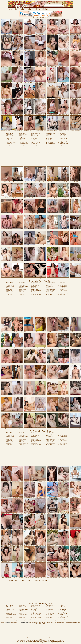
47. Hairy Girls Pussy (62, 141)
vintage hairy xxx (15, 622)
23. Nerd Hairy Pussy (35, 136)
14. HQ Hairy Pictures (23, 137)
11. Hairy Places (22, 133)
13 (44, 9)
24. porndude (33, 137)
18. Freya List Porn (23, 142)
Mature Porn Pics (61, 620)
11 (40, 9)
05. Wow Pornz (9, 138)
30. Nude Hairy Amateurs (36, 145)
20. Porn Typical (22, 145)
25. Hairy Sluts (34, 138)
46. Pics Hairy (61, 140)
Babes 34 (3, 622)
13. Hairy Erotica (22, 136)
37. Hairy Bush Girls (50, 141)
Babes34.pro (62, 622)
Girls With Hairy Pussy (50, 620)
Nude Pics (56, 622)
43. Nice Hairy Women (63, 136)
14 (47, 9)
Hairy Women (18, 620)
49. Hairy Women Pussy (63, 144)
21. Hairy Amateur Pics (35, 133)
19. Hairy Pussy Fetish (23, 144)
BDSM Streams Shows (71, 622)
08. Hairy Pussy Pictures (11, 142)
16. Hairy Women (22, 140)
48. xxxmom (61, 142)
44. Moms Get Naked (62, 137)
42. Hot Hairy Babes (62, 135)
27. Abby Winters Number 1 (36, 141)
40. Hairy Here (49, 145)
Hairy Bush (25, 620)
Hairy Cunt (41, 620)
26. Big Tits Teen (34, 140)
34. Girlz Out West (49, 137)
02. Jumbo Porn (9, 135)
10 (38, 9)
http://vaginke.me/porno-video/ (46, 622)
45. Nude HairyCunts (62, 138)
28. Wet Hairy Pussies (35, 142)
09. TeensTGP (9, 144)
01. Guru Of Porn (9, 133)
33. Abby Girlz (49, 136)
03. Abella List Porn (10, 136)
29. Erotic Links (34, 144)
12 (42, 9)
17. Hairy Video (22, 141)
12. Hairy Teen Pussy (23, 135)
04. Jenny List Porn (10, 137)
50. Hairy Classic (62, 145)
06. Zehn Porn (9, 140)
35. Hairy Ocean (49, 138)
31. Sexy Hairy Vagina (50, 133)
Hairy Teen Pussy (33, 620)
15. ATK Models (22, 138)
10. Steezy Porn (9, 145)
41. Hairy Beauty (62, 133)
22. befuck (33, 135)
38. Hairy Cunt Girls (50, 142)
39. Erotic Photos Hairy (50, 144)
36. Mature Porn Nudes (50, 140)
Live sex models (42, 623)
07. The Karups (9, 141)
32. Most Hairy (49, 135)
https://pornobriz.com (33, 622)
